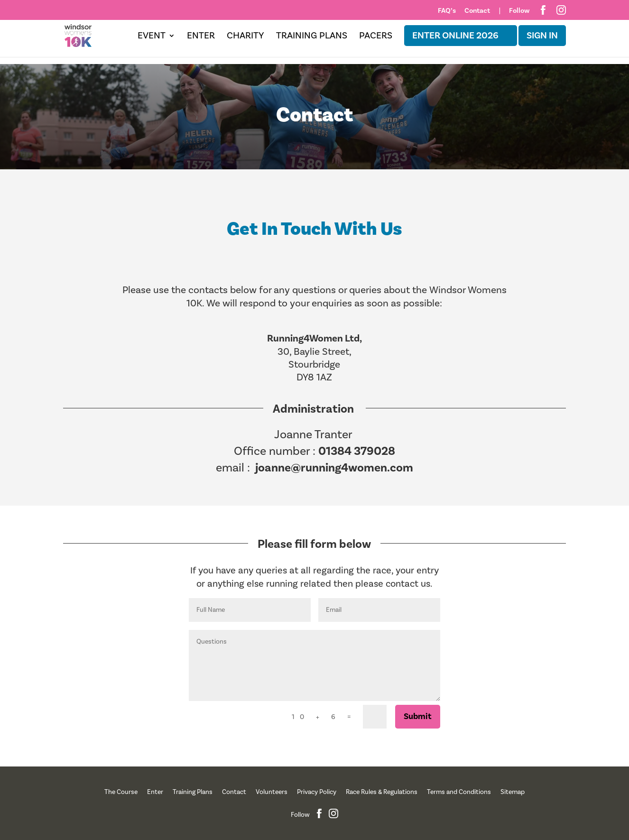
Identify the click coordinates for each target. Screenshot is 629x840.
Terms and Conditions (459, 792)
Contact (477, 11)
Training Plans (312, 37)
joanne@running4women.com (334, 468)
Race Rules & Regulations (382, 792)
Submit (418, 716)
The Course (121, 792)
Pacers (376, 37)
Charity (245, 37)
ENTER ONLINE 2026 (455, 36)
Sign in (542, 36)
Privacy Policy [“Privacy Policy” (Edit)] (317, 792)
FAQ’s (447, 11)
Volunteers (272, 792)
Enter (201, 37)
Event (152, 37)
